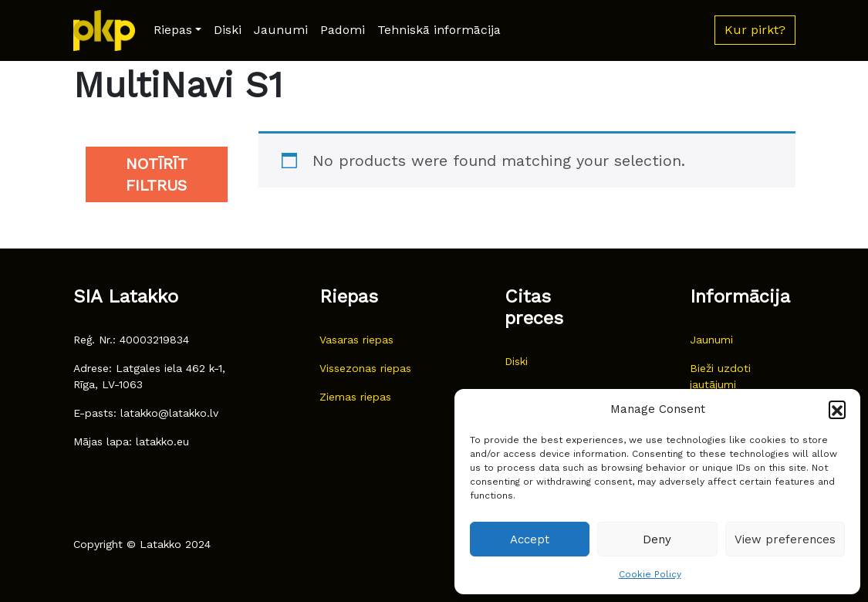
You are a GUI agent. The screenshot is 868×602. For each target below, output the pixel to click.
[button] (837, 409)
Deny (657, 539)
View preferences (785, 539)
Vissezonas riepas (365, 368)
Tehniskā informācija (439, 30)
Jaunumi (281, 30)
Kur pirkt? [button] (755, 30)
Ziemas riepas (355, 397)
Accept (530, 539)
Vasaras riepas (356, 340)
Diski (228, 30)
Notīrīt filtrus (157, 174)
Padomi (343, 30)
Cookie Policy (650, 574)
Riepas (173, 30)
